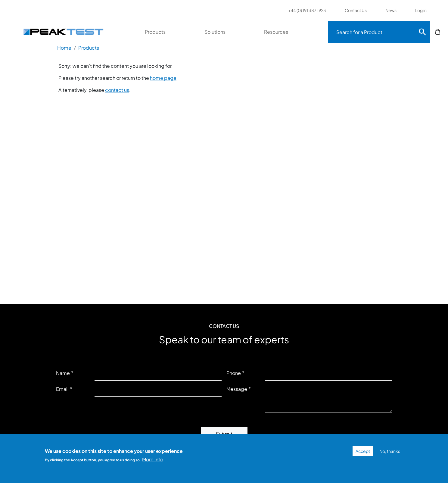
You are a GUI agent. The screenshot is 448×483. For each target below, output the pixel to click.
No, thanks (390, 451)
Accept (363, 451)
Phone (234, 373)
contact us (117, 90)
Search (422, 32)
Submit (224, 434)
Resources (276, 32)
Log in (421, 10)
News (391, 10)
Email (62, 389)
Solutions (215, 32)
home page (163, 78)
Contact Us (356, 10)
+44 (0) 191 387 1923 (307, 10)
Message (237, 389)
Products (155, 32)
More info (153, 459)
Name (63, 373)
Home (64, 48)
